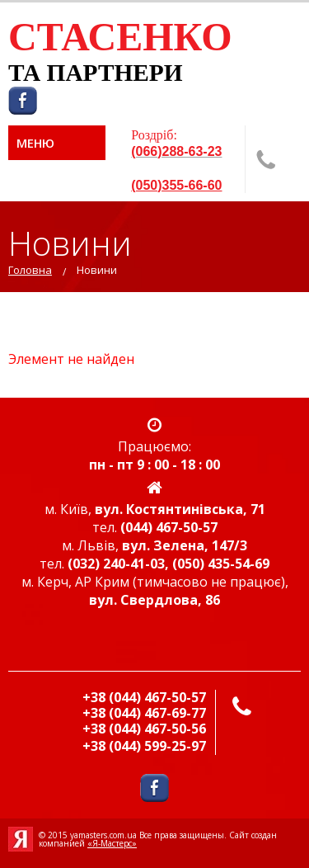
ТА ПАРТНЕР (86, 73)
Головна (30, 270)
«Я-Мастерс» (112, 843)
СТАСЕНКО (120, 37)
